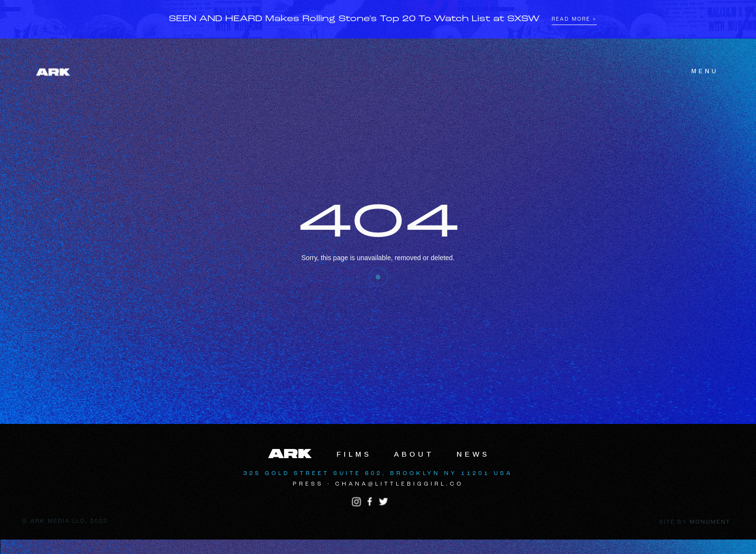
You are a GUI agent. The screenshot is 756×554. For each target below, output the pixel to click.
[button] (699, 71)
